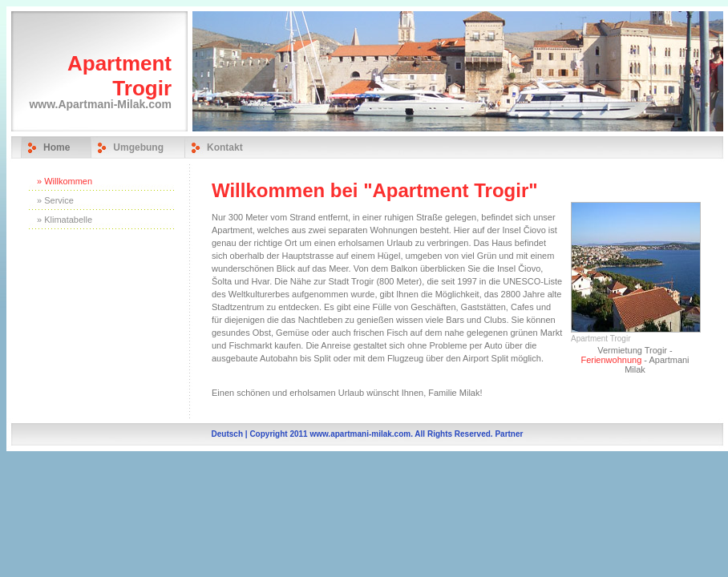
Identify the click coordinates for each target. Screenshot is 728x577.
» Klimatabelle (65, 220)
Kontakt (225, 147)
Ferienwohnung (611, 360)
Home (57, 147)
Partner (509, 434)
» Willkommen (65, 181)
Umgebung (138, 147)
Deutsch (227, 434)
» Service (55, 200)
